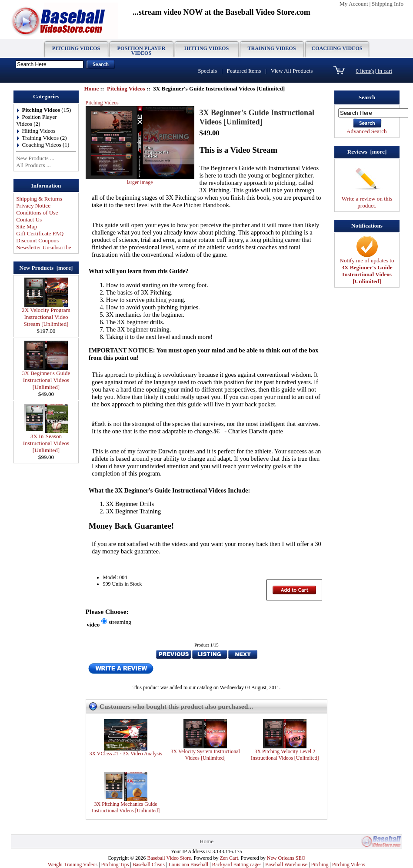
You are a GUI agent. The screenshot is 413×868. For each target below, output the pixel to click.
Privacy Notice (33, 206)
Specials (207, 71)
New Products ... (35, 158)
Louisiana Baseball (188, 865)
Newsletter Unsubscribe (43, 247)
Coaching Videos (337, 48)
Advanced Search (367, 131)
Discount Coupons (37, 240)
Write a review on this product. (367, 199)
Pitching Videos (126, 89)
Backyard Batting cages (237, 865)
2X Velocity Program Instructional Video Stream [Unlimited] (46, 314)
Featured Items (244, 71)
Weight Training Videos (73, 865)
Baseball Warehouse (286, 865)
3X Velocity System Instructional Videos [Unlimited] (205, 755)
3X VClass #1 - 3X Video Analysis (126, 754)
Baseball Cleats (149, 865)
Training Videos (272, 48)
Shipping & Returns (39, 199)
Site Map (27, 226)
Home (92, 89)
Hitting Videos (206, 48)
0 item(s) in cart (374, 71)
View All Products (292, 71)
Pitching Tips (115, 865)
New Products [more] (46, 268)
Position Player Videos (142, 51)
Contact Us (29, 220)
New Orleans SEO (286, 858)
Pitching (320, 865)
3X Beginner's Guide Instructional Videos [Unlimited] (46, 377)
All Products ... (33, 165)
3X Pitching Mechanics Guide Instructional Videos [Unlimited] (126, 807)
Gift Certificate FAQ (40, 233)
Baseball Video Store (169, 858)
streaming (120, 622)
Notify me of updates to (367, 268)
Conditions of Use (37, 213)
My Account (354, 4)
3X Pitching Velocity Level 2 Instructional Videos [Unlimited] (285, 755)
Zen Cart (229, 858)
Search (367, 97)
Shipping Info (388, 4)
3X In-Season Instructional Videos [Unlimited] (46, 441)
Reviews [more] (367, 152)
